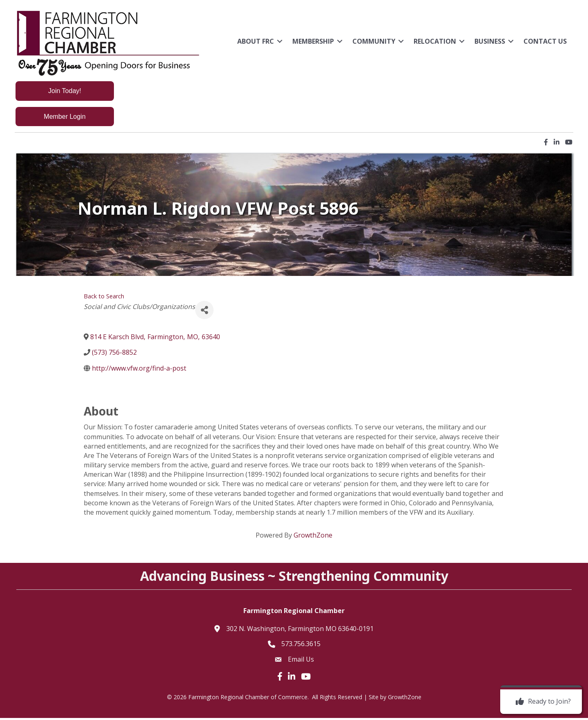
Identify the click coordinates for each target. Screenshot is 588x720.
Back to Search (104, 299)
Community (373, 41)
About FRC (254, 41)
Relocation (434, 41)
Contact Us (544, 41)
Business (489, 41)
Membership (312, 41)
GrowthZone (313, 537)
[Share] (204, 312)
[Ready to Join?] (541, 702)
